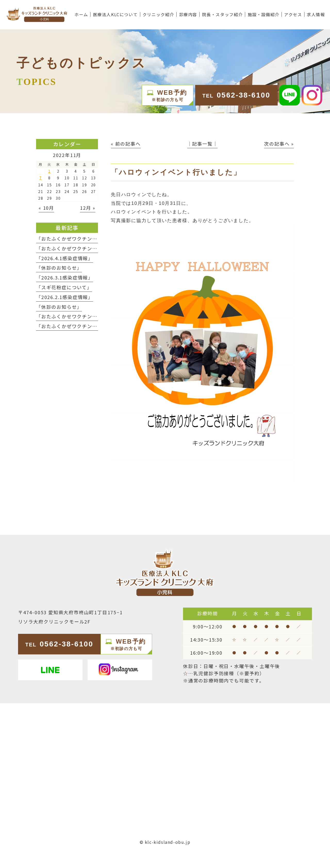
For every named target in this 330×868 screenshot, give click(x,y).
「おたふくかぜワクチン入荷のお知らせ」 (85, 248)
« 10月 (46, 208)
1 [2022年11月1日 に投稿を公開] (49, 171)
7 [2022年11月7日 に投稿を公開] (41, 178)
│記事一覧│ (203, 144)
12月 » (88, 208)
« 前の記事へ (126, 144)
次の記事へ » (279, 144)
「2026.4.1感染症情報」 (65, 258)
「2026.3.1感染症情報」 (65, 277)
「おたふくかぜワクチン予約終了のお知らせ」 (90, 239)
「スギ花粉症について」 (64, 287)
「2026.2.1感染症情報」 (65, 297)
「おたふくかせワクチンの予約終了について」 (90, 316)
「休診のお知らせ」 (59, 268)
